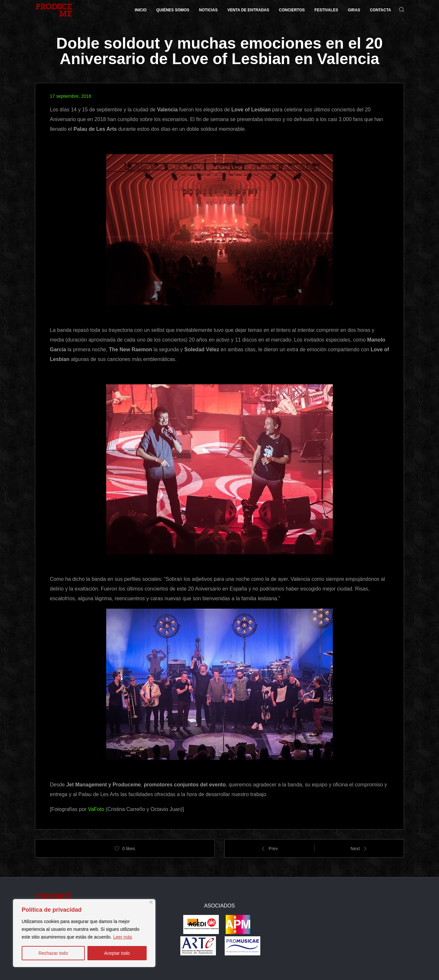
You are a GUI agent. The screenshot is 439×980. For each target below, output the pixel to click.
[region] (84, 933)
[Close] (151, 902)
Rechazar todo (53, 953)
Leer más (123, 937)
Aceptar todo (117, 953)
